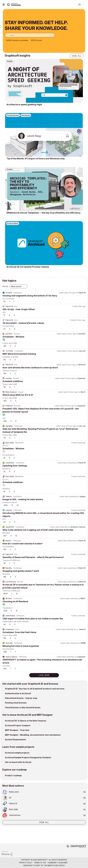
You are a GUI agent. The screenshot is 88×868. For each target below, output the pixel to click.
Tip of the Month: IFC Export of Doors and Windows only (36, 159)
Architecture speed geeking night (24, 104)
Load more (44, 675)
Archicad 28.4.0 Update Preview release (28, 267)
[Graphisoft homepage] (76, 847)
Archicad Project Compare (18, 725)
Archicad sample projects (17, 753)
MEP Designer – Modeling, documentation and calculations (33, 735)
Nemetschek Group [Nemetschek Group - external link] (56, 865)
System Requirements (15, 740)
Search (71, 5)
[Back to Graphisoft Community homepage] (14, 4)
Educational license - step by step (21, 698)
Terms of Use (40, 863)
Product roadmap (13, 775)
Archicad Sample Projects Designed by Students (28, 757)
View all (77, 56)
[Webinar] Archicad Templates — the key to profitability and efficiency (44, 213)
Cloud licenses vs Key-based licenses (23, 707)
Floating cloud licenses (16, 703)
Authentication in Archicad (18, 693)
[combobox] (30, 35)
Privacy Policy (26, 863)
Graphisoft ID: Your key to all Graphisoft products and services (35, 689)
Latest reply (63, 293)
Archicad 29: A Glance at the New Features (26, 721)
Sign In (84, 5)
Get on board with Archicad (18, 762)
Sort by (5, 286)
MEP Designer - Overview (17, 730)
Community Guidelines (58, 863)
